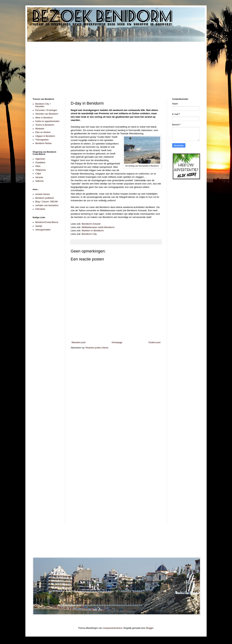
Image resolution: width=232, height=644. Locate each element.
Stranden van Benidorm (47, 114)
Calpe (38, 174)
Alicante (39, 177)
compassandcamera (113, 628)
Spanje (39, 226)
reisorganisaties (43, 230)
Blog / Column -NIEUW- (47, 202)
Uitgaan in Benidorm (45, 136)
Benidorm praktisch (45, 198)
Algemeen (40, 159)
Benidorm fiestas (43, 143)
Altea (38, 166)
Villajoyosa (41, 170)
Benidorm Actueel (91, 224)
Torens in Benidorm (45, 125)
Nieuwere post (79, 342)
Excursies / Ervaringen (46, 110)
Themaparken (42, 140)
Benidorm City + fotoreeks (43, 105)
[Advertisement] (116, 67)
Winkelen (40, 129)
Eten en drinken (43, 132)
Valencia (39, 181)
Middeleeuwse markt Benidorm (98, 227)
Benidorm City (89, 234)
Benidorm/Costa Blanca (47, 222)
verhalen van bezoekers (47, 205)
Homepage (117, 342)
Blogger (150, 628)
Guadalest (40, 163)
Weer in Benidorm (44, 118)
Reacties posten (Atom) (97, 348)
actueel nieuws (43, 194)
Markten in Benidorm (93, 231)
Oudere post (154, 342)
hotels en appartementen (47, 121)
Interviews (40, 209)
